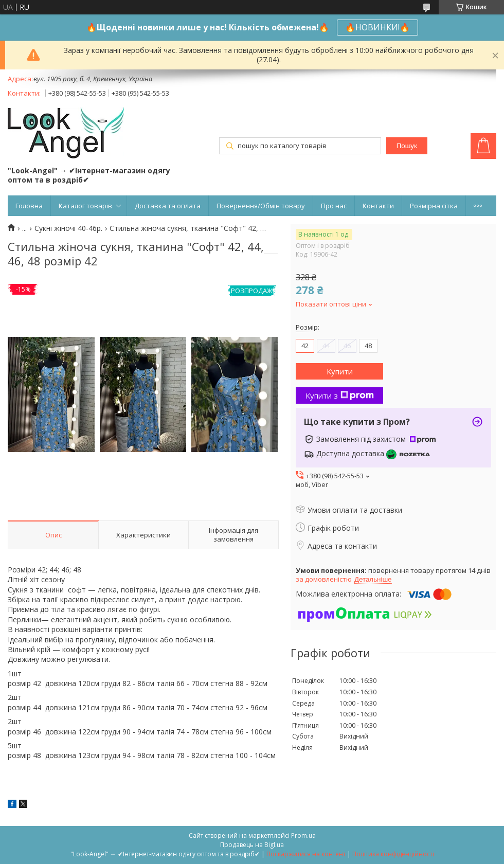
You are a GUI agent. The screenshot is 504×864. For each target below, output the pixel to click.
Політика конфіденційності (393, 854)
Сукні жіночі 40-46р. (68, 228)
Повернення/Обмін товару (261, 206)
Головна (29, 206)
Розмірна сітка (434, 206)
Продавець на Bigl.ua (252, 845)
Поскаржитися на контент (306, 854)
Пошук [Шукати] (407, 146)
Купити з (340, 395)
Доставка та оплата (168, 206)
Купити (340, 371)
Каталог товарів (85, 206)
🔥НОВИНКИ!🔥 (377, 27)
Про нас (334, 206)
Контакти (378, 206)
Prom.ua (303, 835)
